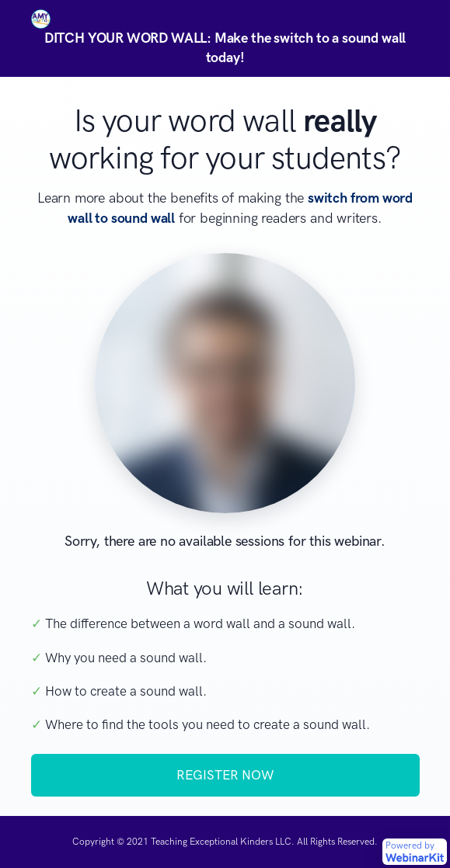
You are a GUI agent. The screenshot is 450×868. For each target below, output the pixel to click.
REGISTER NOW (225, 775)
